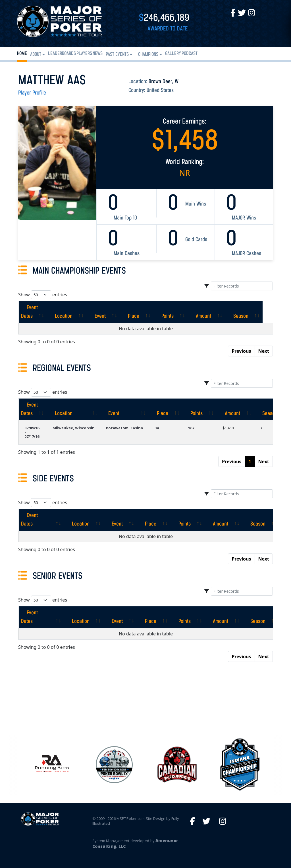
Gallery (173, 54)
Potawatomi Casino (125, 428)
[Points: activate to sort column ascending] (181, 312)
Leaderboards (62, 54)
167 (191, 428)
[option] (177, 765)
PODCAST (190, 54)
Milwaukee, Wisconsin (74, 428)
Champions (148, 55)
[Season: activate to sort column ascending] (254, 312)
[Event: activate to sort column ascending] (114, 312)
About (36, 55)
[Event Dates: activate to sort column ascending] (38, 312)
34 (157, 428)
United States (160, 91)
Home (22, 54)
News (98, 54)
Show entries (43, 295)
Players (84, 54)
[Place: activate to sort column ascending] (147, 312)
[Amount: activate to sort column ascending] (217, 312)
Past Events (117, 55)
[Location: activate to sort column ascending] (77, 312)
